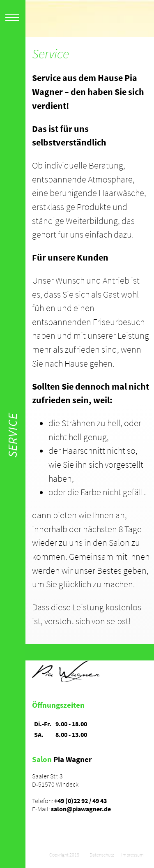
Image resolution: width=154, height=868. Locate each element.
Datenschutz (102, 855)
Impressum (132, 855)
